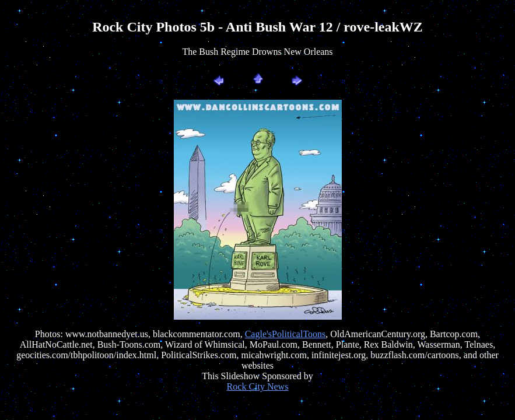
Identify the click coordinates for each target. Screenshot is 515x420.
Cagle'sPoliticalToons (285, 334)
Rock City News (258, 386)
